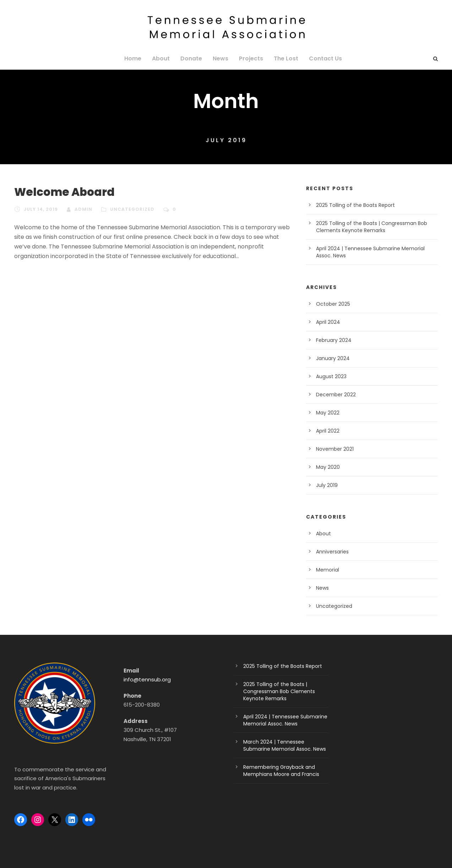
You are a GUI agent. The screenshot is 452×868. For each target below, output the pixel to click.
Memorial (326, 570)
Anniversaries (331, 552)
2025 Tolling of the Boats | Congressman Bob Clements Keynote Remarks (285, 691)
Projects (250, 58)
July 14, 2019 (40, 209)
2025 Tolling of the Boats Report (351, 205)
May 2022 (327, 413)
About (164, 58)
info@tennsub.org (145, 679)
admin (81, 209)
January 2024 (331, 358)
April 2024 (327, 322)
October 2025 (331, 304)
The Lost (284, 58)
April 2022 (327, 431)
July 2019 (327, 485)
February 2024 (332, 340)
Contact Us (321, 58)
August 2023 (330, 376)
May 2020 (327, 467)
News (221, 58)
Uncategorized (128, 209)
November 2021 (334, 449)
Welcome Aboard (59, 192)
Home (138, 58)
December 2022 (334, 395)
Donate (193, 58)
